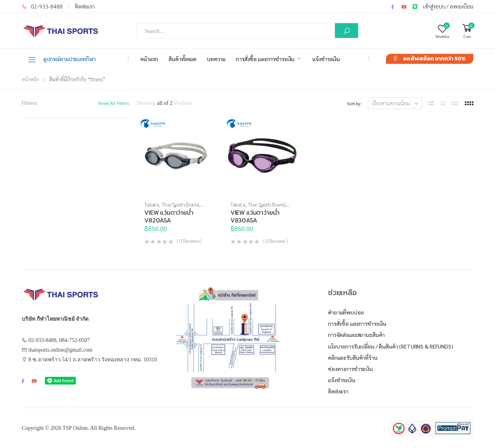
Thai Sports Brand (180, 204)
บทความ (216, 59)
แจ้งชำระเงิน (326, 59)
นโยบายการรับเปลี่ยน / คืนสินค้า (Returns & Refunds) (391, 346)
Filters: (30, 103)
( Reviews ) (189, 241)
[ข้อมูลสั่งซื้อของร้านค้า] (395, 103)
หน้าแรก (149, 59)
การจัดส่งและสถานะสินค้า (356, 335)
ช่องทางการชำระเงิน (350, 369)
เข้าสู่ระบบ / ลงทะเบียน (448, 6)
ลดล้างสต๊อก (434, 59)
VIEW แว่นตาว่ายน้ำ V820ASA (169, 216)
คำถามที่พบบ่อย (346, 312)
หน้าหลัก (30, 79)
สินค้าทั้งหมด (183, 59)
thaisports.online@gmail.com (61, 350)
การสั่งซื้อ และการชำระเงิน (265, 59)
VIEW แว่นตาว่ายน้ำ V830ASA (255, 216)
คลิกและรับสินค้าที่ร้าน (353, 357)
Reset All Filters (114, 103)
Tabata (152, 204)
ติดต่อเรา (85, 6)
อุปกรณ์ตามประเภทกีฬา (62, 59)
